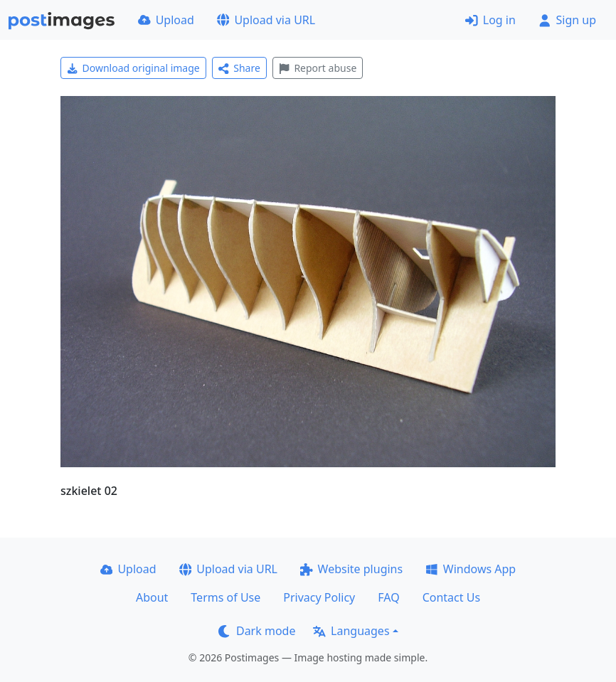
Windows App (471, 569)
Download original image (133, 68)
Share (239, 68)
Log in (490, 20)
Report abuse (318, 68)
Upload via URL (266, 20)
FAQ (388, 597)
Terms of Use (225, 597)
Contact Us (451, 597)
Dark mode (257, 631)
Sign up (567, 20)
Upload (166, 20)
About (152, 597)
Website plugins (351, 569)
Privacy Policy (319, 597)
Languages (351, 631)
